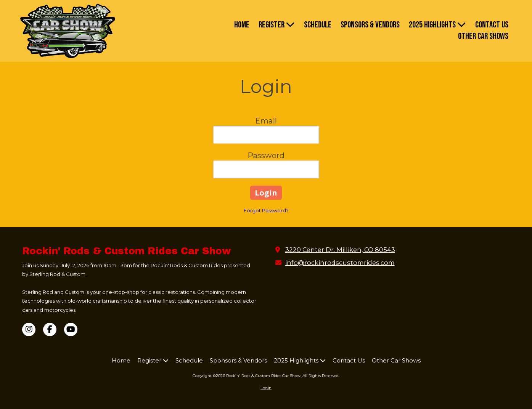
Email (266, 121)
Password (266, 156)
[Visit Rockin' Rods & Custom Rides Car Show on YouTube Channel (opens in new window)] (71, 330)
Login (266, 388)
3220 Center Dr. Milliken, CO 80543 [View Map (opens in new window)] (340, 250)
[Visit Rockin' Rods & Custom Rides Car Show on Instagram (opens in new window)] (29, 330)
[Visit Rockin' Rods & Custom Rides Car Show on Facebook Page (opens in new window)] (50, 330)
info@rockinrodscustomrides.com (340, 263)
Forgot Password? (266, 210)
